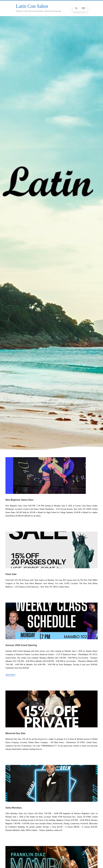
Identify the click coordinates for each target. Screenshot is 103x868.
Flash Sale (11, 574)
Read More (10, 675)
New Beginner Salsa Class (19, 500)
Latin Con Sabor (32, 6)
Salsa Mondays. (14, 808)
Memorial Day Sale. (16, 733)
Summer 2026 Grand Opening (21, 645)
